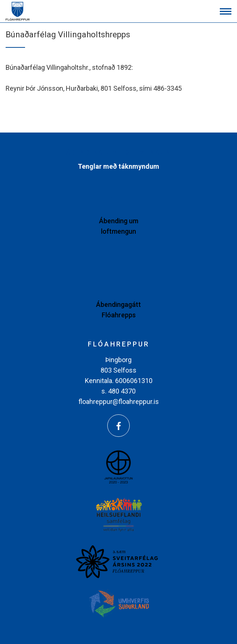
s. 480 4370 (118, 391)
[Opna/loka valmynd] (226, 11)
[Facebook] (118, 426)
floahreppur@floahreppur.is (119, 402)
